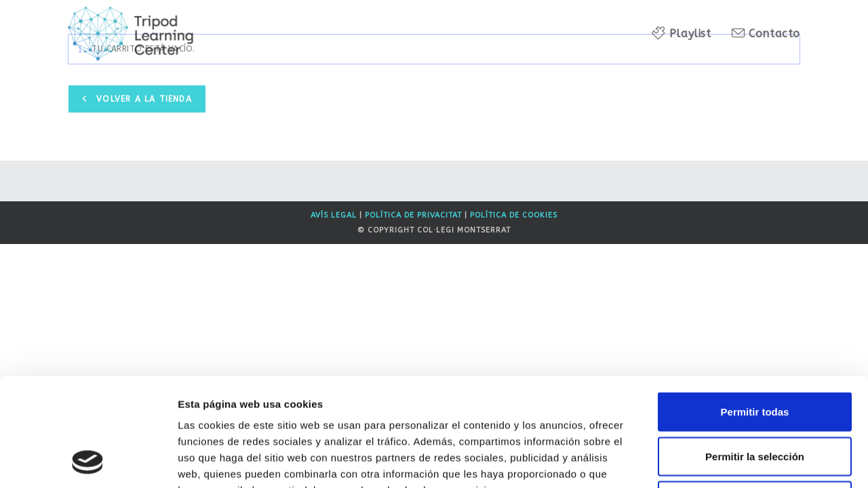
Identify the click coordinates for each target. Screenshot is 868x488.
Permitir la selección (755, 355)
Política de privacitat (413, 215)
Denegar (755, 399)
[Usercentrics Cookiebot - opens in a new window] (88, 462)
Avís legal (334, 215)
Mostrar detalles (734, 461)
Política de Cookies (514, 215)
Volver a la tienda (142, 99)
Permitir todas (755, 310)
